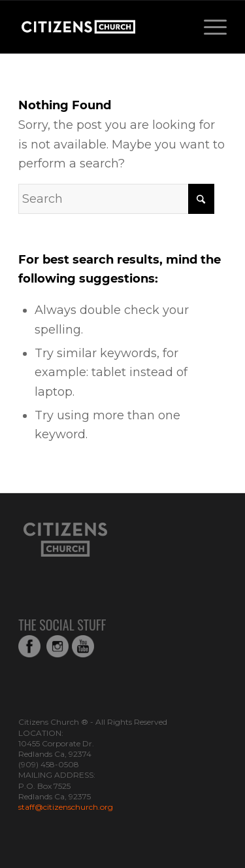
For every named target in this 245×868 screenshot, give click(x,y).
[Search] (116, 199)
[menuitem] (209, 27)
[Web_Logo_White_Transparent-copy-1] (102, 27)
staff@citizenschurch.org (66, 807)
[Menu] (209, 27)
